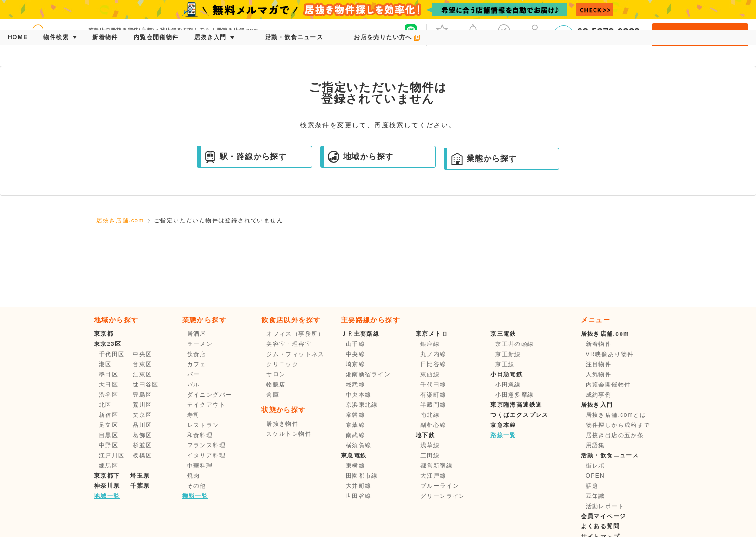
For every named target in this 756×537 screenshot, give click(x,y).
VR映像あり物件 (610, 354)
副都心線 (433, 425)
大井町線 (359, 486)
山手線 (355, 344)
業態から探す (484, 159)
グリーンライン (443, 496)
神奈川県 (107, 486)
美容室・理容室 (289, 344)
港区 (105, 364)
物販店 (276, 385)
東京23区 (108, 344)
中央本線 (359, 395)
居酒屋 (197, 334)
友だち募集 (411, 34)
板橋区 (142, 455)
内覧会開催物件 (608, 385)
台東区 (142, 364)
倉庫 (273, 395)
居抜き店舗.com (120, 220)
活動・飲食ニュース (610, 455)
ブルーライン (440, 486)
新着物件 (599, 344)
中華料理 (200, 466)
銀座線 (430, 344)
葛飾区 (142, 435)
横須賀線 (359, 445)
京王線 (505, 364)
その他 (197, 486)
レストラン (203, 425)
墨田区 (108, 374)
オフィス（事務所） (295, 334)
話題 (592, 486)
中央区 (142, 354)
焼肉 (194, 476)
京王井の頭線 (514, 344)
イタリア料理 (206, 455)
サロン (276, 374)
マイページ (535, 34)
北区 (105, 405)
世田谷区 (146, 385)
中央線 (355, 354)
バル (194, 385)
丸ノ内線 (433, 354)
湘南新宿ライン (368, 374)
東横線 (355, 466)
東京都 (104, 334)
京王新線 (508, 354)
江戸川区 (112, 455)
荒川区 (142, 405)
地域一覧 (107, 496)
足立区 (108, 425)
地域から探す (361, 157)
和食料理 (200, 435)
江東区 (142, 374)
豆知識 (595, 496)
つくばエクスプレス (520, 415)
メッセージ (473, 34)
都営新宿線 (437, 466)
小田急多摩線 (514, 395)
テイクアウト (206, 405)
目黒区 (108, 435)
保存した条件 (504, 34)
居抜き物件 (282, 424)
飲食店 (197, 354)
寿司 (194, 415)
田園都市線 (362, 476)
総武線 (355, 385)
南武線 (355, 435)
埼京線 (355, 364)
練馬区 (108, 466)
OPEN (595, 476)
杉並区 (142, 445)
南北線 (430, 415)
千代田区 (112, 354)
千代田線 (433, 385)
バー (194, 374)
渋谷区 (108, 395)
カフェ (197, 364)
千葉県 (140, 486)
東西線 (430, 374)
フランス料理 (206, 445)
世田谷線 (359, 496)
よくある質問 (600, 526)
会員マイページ (604, 516)
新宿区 (108, 415)
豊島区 (142, 395)
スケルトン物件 (289, 434)
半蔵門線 (433, 405)
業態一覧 (195, 496)
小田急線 (508, 385)
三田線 (430, 455)
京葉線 (355, 425)
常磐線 (355, 415)
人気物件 (599, 374)
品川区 (142, 425)
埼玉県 (140, 476)
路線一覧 (503, 435)
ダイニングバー (210, 395)
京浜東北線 (362, 405)
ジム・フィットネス (295, 354)
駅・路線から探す (246, 157)
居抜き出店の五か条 (615, 435)
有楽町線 (433, 395)
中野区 (108, 445)
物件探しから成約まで (618, 425)
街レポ (595, 466)
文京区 (142, 415)
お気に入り (442, 34)
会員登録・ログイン (700, 35)
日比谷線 (433, 364)
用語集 (595, 445)
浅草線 (430, 445)
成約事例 (599, 395)
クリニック (282, 364)
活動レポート (605, 506)
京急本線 (503, 425)
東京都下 (107, 476)
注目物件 (599, 364)
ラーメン (200, 344)
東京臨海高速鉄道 (516, 405)
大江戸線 (433, 476)
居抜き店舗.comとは (616, 415)
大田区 (108, 385)
